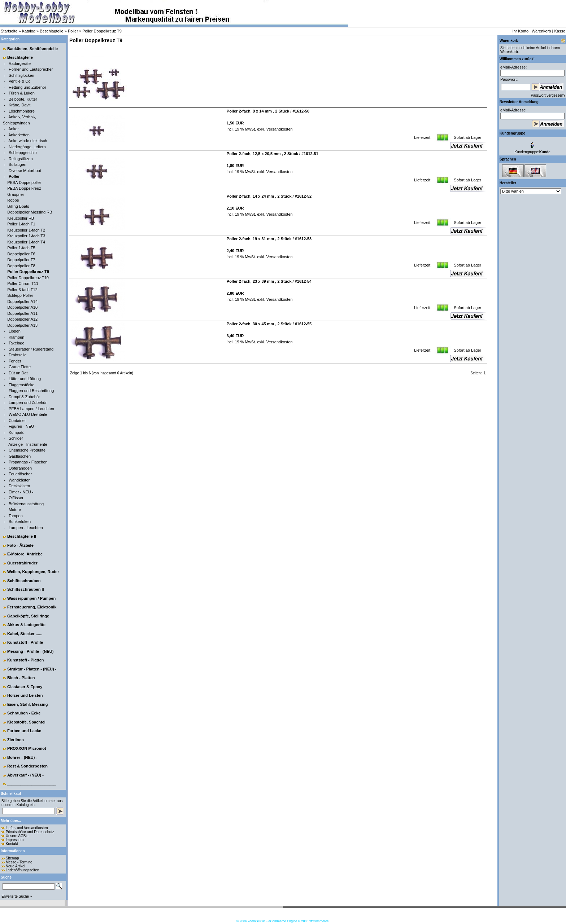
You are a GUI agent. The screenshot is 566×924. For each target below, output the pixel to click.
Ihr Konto (520, 31)
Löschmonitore (22, 111)
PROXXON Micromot (27, 748)
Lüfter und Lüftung (25, 379)
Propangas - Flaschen (28, 462)
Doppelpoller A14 (22, 302)
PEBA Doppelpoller (24, 182)
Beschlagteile (51, 31)
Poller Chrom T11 (23, 283)
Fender (15, 361)
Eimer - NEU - (21, 492)
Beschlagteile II (22, 536)
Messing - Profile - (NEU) (30, 651)
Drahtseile (18, 355)
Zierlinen (16, 740)
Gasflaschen (20, 456)
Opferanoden (20, 468)
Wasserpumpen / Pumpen (31, 598)
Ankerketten (19, 135)
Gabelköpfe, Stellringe (28, 616)
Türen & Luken (22, 93)
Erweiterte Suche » (17, 896)
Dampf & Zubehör (24, 397)
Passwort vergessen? (548, 95)
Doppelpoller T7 (21, 260)
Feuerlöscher (20, 474)
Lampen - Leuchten (26, 528)
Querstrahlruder (22, 563)
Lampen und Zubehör (28, 402)
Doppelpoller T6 (21, 254)
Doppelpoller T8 (21, 266)
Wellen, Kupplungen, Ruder (33, 572)
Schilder (16, 438)
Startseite (9, 31)
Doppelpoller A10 (22, 307)
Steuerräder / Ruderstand (31, 349)
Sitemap (12, 858)
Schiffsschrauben (24, 581)
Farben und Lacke (24, 731)
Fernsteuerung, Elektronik (32, 607)
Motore (15, 510)
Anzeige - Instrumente (28, 444)
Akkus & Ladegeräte (26, 625)
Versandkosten (279, 129)
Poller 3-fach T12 (22, 290)
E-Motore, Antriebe (25, 554)
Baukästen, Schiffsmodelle (32, 49)
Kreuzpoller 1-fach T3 (26, 236)
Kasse (560, 31)
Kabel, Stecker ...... (25, 634)
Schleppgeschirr (23, 153)
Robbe (13, 200)
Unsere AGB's (17, 836)
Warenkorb (541, 31)
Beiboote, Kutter (23, 99)
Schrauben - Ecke (24, 713)
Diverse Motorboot (25, 171)
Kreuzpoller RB (21, 218)
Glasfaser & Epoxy (25, 687)
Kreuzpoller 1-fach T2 (26, 230)
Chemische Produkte (27, 450)
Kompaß (16, 432)
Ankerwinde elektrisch (28, 141)
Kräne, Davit (20, 105)
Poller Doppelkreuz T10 (28, 278)
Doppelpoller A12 (22, 319)
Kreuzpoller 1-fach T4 (26, 242)
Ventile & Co (20, 81)
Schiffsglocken (21, 75)
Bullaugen (18, 164)
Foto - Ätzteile (20, 545)
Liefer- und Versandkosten (27, 828)
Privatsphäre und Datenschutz (30, 832)
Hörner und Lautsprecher (31, 69)
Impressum (15, 840)
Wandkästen (20, 480)
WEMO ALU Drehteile (28, 414)
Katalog (29, 31)
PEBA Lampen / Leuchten (31, 409)
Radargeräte (20, 63)
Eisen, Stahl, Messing (27, 704)
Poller (73, 31)
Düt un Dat (18, 373)
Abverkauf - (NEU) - (25, 775)
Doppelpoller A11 (22, 313)
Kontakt (12, 844)
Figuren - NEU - (23, 426)
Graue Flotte (20, 367)
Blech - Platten (21, 678)
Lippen (15, 331)
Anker (14, 129)
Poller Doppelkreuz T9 (102, 31)
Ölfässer (16, 498)
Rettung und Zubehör (27, 87)
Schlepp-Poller (20, 295)
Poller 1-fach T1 (21, 224)
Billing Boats (18, 206)
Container (17, 421)
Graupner (16, 194)
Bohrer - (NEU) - (22, 757)
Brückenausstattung (26, 504)
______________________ (32, 784)
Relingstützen (21, 159)
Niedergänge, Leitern (27, 147)
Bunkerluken (20, 522)
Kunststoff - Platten (25, 660)
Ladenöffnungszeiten (23, 870)
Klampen (16, 337)
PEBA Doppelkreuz (24, 188)
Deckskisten (19, 486)
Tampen (16, 516)
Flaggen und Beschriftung (31, 391)
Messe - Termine (19, 862)
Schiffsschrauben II (25, 589)
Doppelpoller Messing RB (30, 212)
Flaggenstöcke (22, 385)
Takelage (17, 343)
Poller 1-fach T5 (21, 248)
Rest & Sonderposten (27, 766)
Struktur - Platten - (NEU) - (32, 669)
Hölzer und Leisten (25, 695)
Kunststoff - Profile (25, 642)
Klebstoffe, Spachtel (26, 722)
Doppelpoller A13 (22, 325)
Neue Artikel (16, 866)
